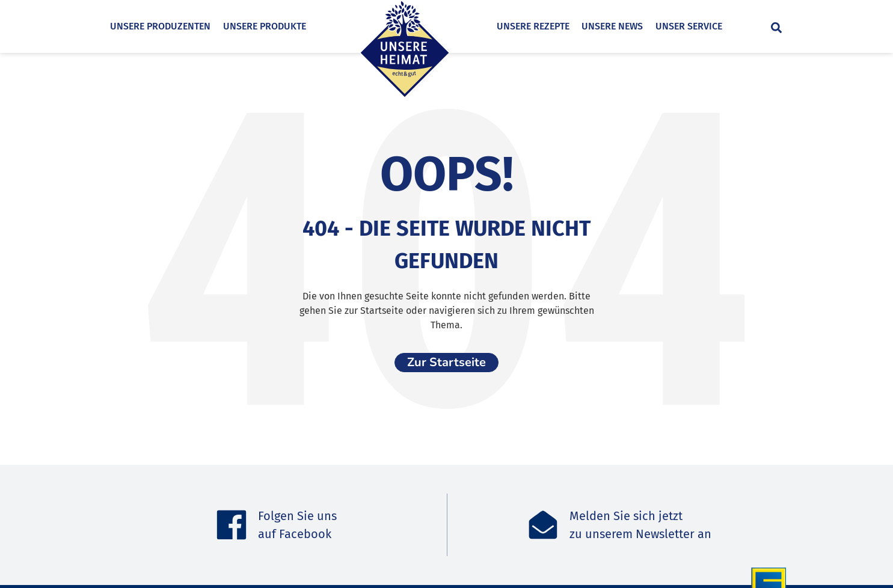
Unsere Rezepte (555, 26)
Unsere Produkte (265, 26)
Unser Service (711, 26)
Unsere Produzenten (160, 26)
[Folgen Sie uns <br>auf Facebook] (232, 525)
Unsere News (635, 26)
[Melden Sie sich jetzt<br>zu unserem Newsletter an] (543, 525)
